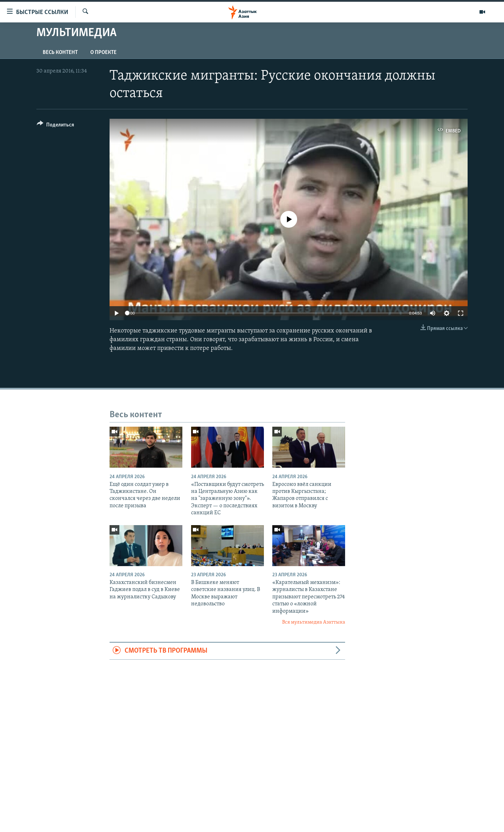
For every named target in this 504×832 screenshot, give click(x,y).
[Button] (55, 126)
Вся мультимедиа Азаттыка (314, 622)
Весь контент (60, 53)
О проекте (103, 53)
